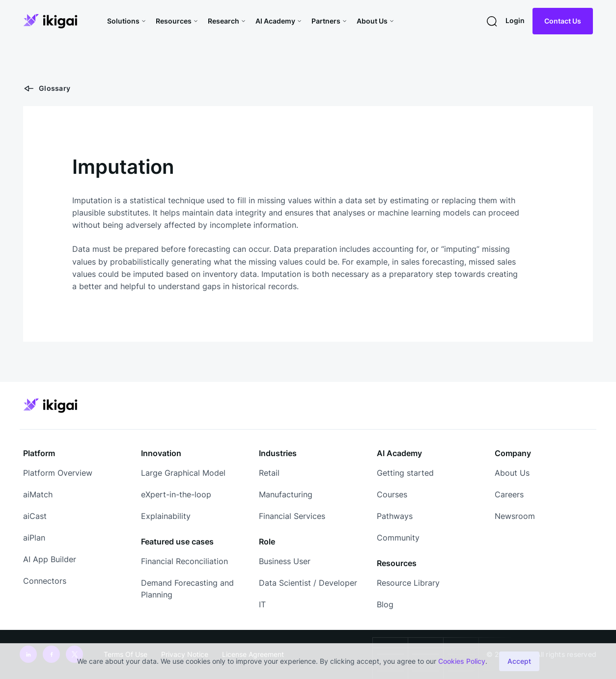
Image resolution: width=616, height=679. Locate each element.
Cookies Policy (462, 661)
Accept (519, 661)
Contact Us (563, 21)
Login (515, 20)
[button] (127, 21)
